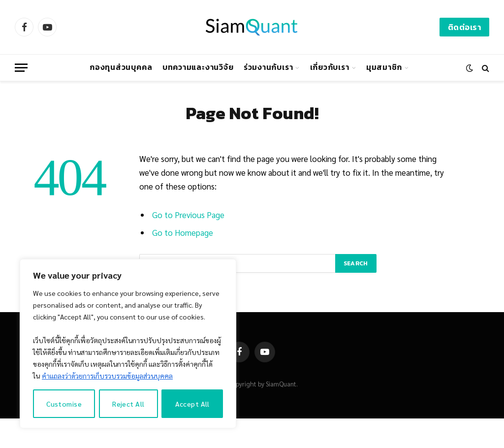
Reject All (128, 404)
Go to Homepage (183, 232)
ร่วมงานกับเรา (268, 67)
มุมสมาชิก (384, 67)
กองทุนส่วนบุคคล (121, 67)
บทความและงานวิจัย (198, 67)
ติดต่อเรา (464, 27)
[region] (128, 344)
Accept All (192, 404)
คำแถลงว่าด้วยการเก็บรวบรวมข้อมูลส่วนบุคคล (107, 376)
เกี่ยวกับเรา (330, 67)
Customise (64, 404)
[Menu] (21, 68)
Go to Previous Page (188, 215)
